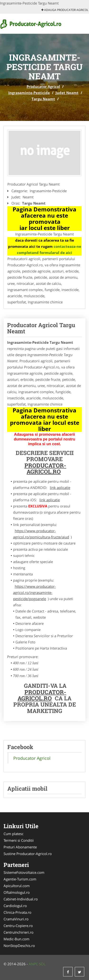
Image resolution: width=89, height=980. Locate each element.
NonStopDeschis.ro (19, 946)
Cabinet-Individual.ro (21, 899)
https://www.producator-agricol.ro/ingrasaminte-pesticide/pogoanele (34, 593)
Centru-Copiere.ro (18, 926)
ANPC (33, 964)
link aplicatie (60, 488)
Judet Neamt (67, 93)
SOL (42, 964)
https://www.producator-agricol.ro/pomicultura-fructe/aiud (41, 534)
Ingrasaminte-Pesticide (29, 93)
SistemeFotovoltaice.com (24, 872)
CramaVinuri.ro (16, 919)
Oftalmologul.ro (17, 892)
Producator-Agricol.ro (45, 468)
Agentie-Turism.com (20, 879)
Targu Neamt (43, 99)
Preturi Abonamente (20, 847)
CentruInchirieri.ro (19, 932)
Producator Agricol (43, 86)
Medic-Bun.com (16, 939)
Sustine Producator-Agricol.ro (28, 854)
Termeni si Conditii (19, 840)
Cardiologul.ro (15, 906)
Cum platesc (14, 834)
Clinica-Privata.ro (17, 912)
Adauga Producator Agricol (65, 10)
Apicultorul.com (17, 886)
